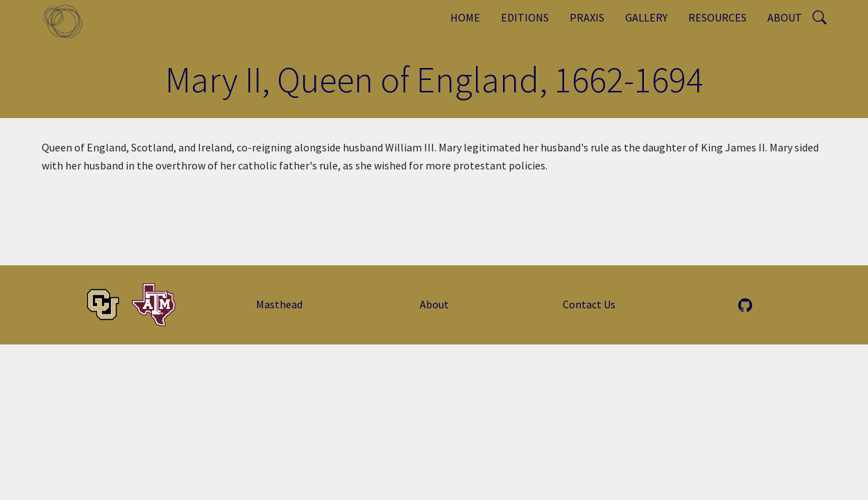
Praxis (587, 17)
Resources (717, 17)
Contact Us (589, 304)
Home (465, 17)
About (785, 17)
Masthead (279, 304)
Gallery (646, 17)
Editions (525, 17)
